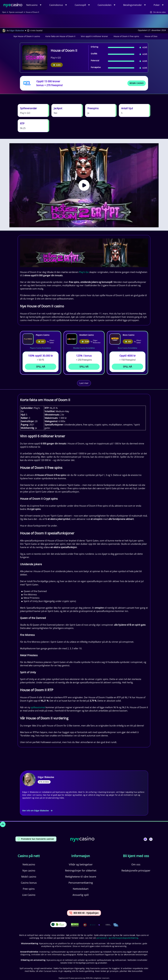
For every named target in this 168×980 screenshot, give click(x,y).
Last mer (84, 383)
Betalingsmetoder (133, 5)
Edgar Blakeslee (17, 30)
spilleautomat (38, 707)
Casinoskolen (105, 5)
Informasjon (81, 856)
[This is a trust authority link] (93, 925)
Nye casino (29, 870)
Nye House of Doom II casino (27, 36)
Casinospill (80, 5)
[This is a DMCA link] (75, 925)
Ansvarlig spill (81, 895)
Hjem (4, 12)
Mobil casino (29, 877)
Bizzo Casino (128, 335)
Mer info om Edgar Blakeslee (37, 811)
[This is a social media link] (145, 839)
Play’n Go (84, 272)
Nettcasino (32, 5)
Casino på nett (29, 856)
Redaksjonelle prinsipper (136, 870)
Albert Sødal (52, 342)
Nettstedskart (81, 889)
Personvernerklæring (81, 883)
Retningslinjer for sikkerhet (81, 870)
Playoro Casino (43, 335)
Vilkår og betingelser (81, 864)
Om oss (136, 864)
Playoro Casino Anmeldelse (40, 348)
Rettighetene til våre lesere (81, 877)
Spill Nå (41, 367)
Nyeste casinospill (16, 12)
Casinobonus (56, 5)
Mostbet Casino (86, 335)
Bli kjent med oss (136, 856)
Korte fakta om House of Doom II (60, 36)
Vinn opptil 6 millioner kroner (94, 36)
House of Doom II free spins (126, 36)
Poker (157, 5)
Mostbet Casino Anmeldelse (84, 348)
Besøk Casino (137, 83)
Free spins (29, 889)
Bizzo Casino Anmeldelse (128, 348)
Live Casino (29, 895)
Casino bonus (29, 883)
